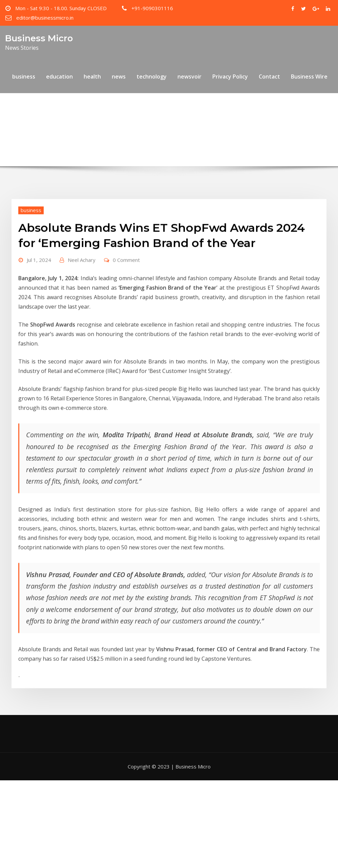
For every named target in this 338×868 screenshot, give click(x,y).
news (119, 77)
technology (152, 77)
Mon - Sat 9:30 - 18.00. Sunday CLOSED (61, 8)
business (24, 77)
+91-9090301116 (152, 8)
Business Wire (309, 77)
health (92, 77)
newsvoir (189, 77)
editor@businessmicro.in (45, 18)
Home (49, 125)
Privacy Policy (230, 77)
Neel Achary (82, 282)
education (59, 77)
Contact (269, 77)
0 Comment (126, 282)
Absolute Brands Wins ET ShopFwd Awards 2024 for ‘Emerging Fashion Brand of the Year (181, 125)
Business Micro (39, 38)
